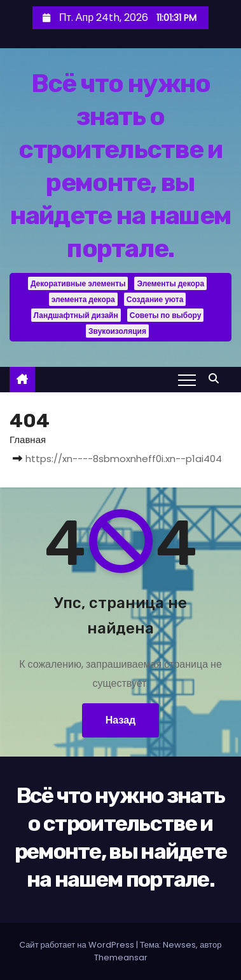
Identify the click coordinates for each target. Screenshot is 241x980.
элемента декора (83, 299)
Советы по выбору (166, 315)
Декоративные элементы (78, 283)
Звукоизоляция (117, 331)
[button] (217, 379)
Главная (28, 440)
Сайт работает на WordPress (78, 945)
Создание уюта (155, 299)
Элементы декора (170, 283)
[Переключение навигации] (187, 380)
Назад (120, 720)
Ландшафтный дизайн (76, 315)
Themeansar (121, 957)
